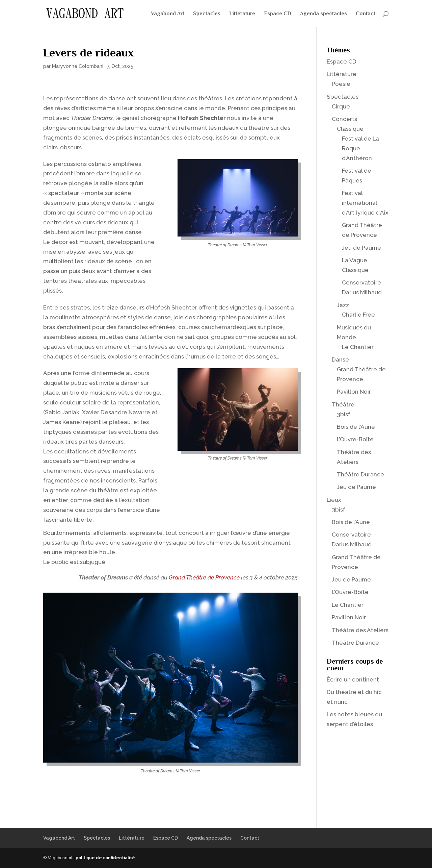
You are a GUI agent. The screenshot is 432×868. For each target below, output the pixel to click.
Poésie (341, 84)
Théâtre (343, 404)
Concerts (344, 119)
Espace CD (278, 14)
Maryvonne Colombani (78, 66)
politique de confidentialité (105, 858)
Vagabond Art (168, 14)
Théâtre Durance (360, 474)
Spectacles (207, 14)
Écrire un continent (353, 679)
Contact (366, 14)
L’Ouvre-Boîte (355, 439)
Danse (340, 359)
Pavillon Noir (354, 392)
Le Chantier (358, 347)
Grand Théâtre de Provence (204, 577)
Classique (350, 129)
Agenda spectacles (323, 14)
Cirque (341, 106)
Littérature (242, 14)
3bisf (344, 414)
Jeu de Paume (361, 248)
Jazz (343, 305)
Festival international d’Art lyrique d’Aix (365, 203)
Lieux (334, 500)
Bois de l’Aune (356, 427)
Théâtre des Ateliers (360, 630)
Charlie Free (358, 315)
